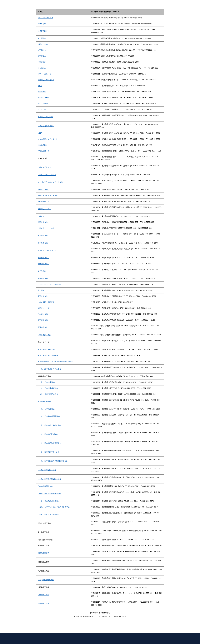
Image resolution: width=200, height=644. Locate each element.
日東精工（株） (43, 279)
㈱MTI (40, 133)
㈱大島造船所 (43, 145)
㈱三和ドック (43, 50)
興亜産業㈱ (42, 56)
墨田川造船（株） (44, 201)
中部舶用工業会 (43, 553)
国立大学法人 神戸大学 (46, 350)
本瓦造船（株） (43, 296)
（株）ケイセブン (44, 167)
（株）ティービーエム (46, 228)
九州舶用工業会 (43, 595)
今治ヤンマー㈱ (43, 98)
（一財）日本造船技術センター (49, 452)
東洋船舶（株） (43, 235)
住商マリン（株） (44, 209)
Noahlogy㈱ (42, 23)
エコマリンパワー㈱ (45, 117)
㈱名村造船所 (43, 31)
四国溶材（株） (43, 190)
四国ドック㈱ (43, 44)
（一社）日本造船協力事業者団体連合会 (53, 461)
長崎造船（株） (43, 258)
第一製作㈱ (42, 38)
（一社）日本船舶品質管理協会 (49, 443)
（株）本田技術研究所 (46, 302)
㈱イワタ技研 (43, 104)
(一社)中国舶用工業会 (46, 580)
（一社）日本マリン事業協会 (48, 514)
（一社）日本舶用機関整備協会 (49, 494)
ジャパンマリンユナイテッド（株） (51, 182)
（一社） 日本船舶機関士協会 (49, 416)
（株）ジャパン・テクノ (47, 175)
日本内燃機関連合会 (45, 486)
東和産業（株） (43, 243)
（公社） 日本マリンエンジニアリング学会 (54, 507)
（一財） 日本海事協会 (46, 382)
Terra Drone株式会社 (45, 18)
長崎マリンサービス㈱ (46, 80)
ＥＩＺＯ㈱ (42, 109)
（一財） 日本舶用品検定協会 (49, 501)
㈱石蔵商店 (42, 68)
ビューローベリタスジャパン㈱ (49, 284)
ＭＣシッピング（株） (46, 126)
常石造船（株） (43, 222)
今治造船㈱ (42, 92)
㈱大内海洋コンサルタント (48, 139)
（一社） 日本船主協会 (46, 409)
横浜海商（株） (43, 327)
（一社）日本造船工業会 (47, 470)
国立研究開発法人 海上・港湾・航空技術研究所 (55, 362)
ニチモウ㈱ (42, 271)
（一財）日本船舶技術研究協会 (49, 425)
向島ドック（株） (44, 308)
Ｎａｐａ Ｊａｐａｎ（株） (48, 250)
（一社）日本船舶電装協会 (48, 434)
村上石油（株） (43, 314)
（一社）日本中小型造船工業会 (49, 479)
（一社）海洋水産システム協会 (49, 369)
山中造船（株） (43, 320)
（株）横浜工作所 (44, 335)
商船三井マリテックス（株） (48, 195)
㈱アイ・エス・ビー (45, 74)
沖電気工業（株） (44, 151)
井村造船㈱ (42, 62)
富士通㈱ (41, 290)
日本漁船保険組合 (44, 402)
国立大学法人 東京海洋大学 (48, 356)
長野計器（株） (43, 264)
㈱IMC (40, 86)
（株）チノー (43, 216)
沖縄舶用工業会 (43, 604)
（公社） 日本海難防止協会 (48, 394)
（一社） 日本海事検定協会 (48, 388)
